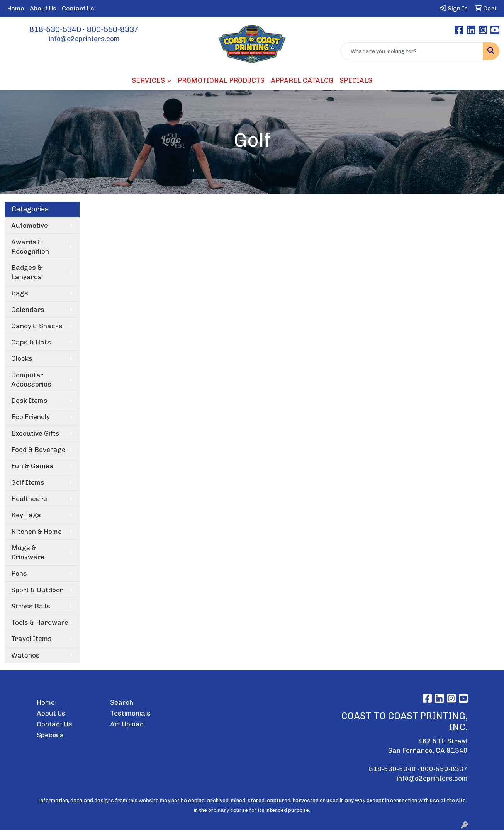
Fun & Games (32, 466)
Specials (50, 735)
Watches (25, 655)
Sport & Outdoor (37, 590)
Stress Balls (31, 606)
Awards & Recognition (30, 247)
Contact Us (78, 8)
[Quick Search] (412, 51)
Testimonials (130, 713)
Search (122, 702)
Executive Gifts (35, 433)
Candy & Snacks (37, 326)
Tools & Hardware (40, 622)
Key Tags (26, 515)
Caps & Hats (31, 342)
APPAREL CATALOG (302, 80)
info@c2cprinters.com (84, 39)
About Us (43, 8)
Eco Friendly (31, 417)
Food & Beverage (38, 450)
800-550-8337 (113, 29)
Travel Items (31, 639)
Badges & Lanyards (27, 272)
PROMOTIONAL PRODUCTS (221, 80)
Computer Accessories (31, 380)
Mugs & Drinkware (28, 552)
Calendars (28, 310)
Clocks (22, 358)
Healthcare (29, 499)
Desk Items (29, 401)
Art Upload (127, 724)
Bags (20, 293)
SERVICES (148, 80)
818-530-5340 (55, 29)
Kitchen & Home (36, 532)
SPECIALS (356, 80)
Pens (19, 573)
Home (16, 8)
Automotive (30, 225)
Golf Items (28, 482)
